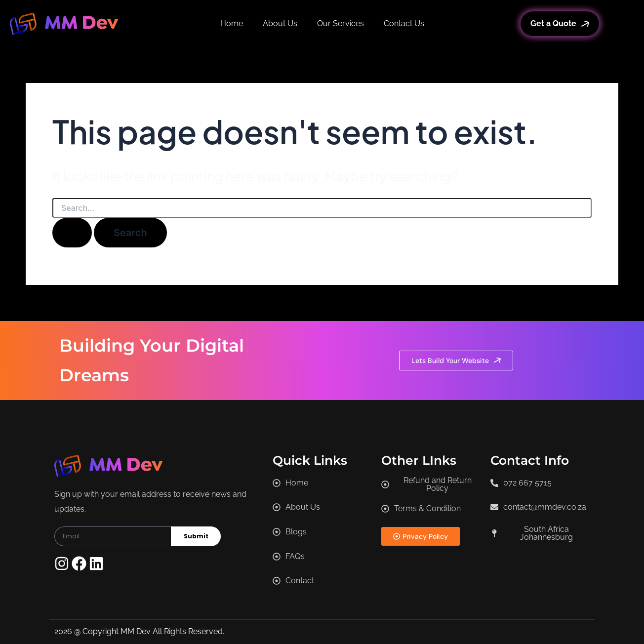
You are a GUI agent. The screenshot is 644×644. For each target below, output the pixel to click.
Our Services (341, 23)
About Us (280, 23)
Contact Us (404, 23)
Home (232, 23)
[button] (540, 533)
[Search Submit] (72, 233)
